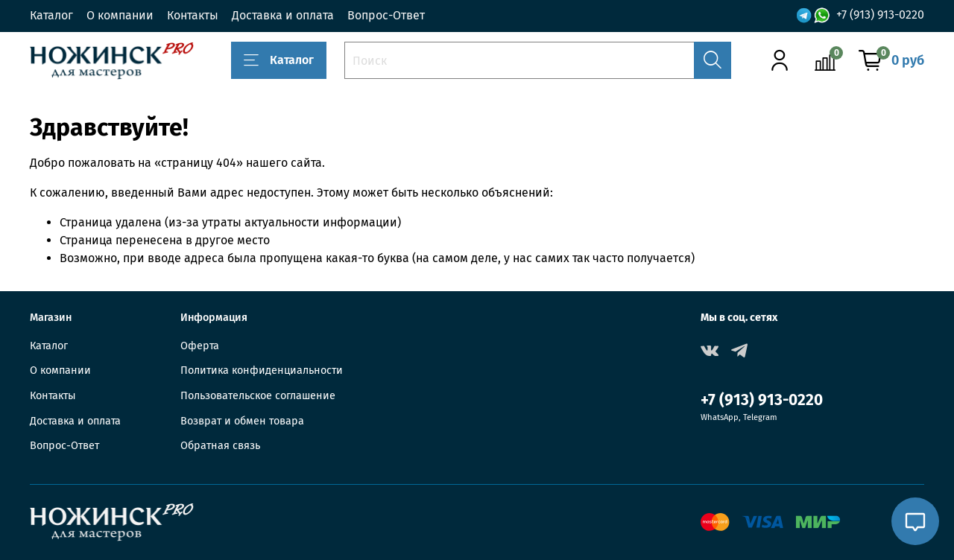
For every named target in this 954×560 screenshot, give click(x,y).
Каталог (51, 15)
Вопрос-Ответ (386, 15)
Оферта (200, 346)
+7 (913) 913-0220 (880, 15)
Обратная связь (220, 446)
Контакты (193, 15)
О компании (120, 15)
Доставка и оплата (283, 15)
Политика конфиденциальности (262, 370)
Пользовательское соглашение (258, 396)
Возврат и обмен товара (242, 421)
